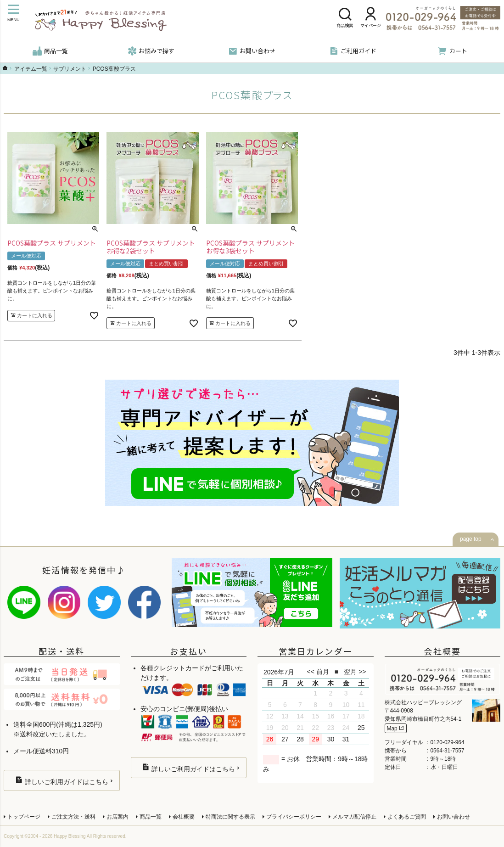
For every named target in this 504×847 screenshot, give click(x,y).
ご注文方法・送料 (73, 817)
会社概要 (184, 817)
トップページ (24, 817)
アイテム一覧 (31, 69)
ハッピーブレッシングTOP (5, 68)
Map (396, 728)
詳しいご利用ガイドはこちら (62, 781)
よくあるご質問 (407, 817)
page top (471, 539)
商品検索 (345, 18)
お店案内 (118, 817)
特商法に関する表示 (230, 817)
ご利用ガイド (353, 51)
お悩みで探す (151, 51)
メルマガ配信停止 (354, 817)
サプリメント (70, 69)
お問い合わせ (252, 51)
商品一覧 (50, 51)
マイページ (371, 18)
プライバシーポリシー (294, 817)
